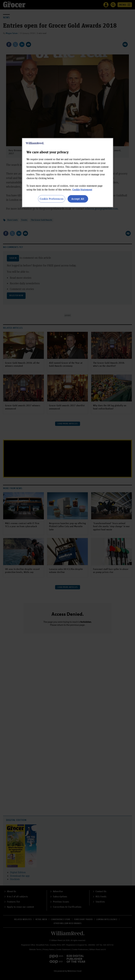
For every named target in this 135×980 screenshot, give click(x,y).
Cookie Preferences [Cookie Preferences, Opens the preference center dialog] (52, 199)
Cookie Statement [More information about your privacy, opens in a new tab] (82, 189)
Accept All (78, 199)
